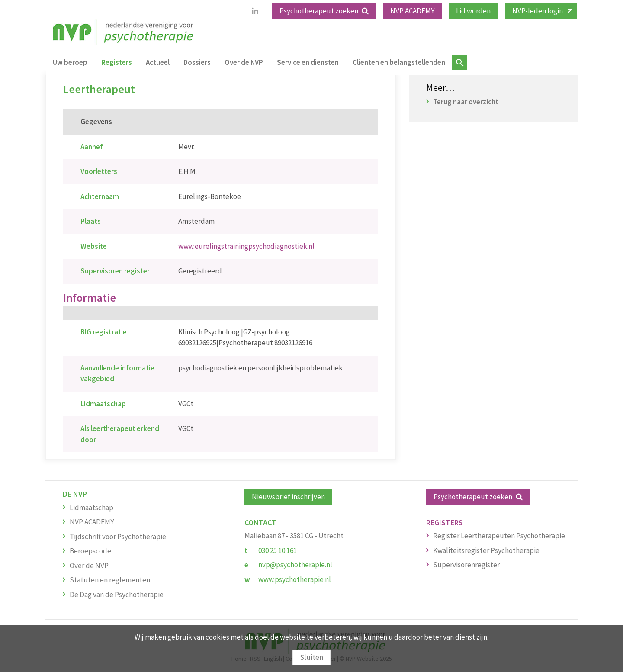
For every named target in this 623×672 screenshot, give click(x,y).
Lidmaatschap (92, 508)
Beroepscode (90, 551)
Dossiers (197, 62)
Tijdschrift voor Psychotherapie (118, 537)
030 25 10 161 (278, 550)
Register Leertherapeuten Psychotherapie (499, 536)
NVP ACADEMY (412, 11)
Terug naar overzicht (466, 102)
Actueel (158, 62)
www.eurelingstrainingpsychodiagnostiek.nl (246, 246)
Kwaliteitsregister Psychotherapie (486, 550)
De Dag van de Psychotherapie (117, 595)
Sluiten (311, 657)
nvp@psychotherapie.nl (295, 565)
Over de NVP (244, 62)
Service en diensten (308, 62)
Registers (117, 62)
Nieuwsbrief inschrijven (288, 497)
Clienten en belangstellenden (399, 62)
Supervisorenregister (466, 565)
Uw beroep (70, 62)
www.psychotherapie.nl (295, 579)
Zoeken (459, 63)
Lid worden (473, 11)
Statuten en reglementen (110, 580)
